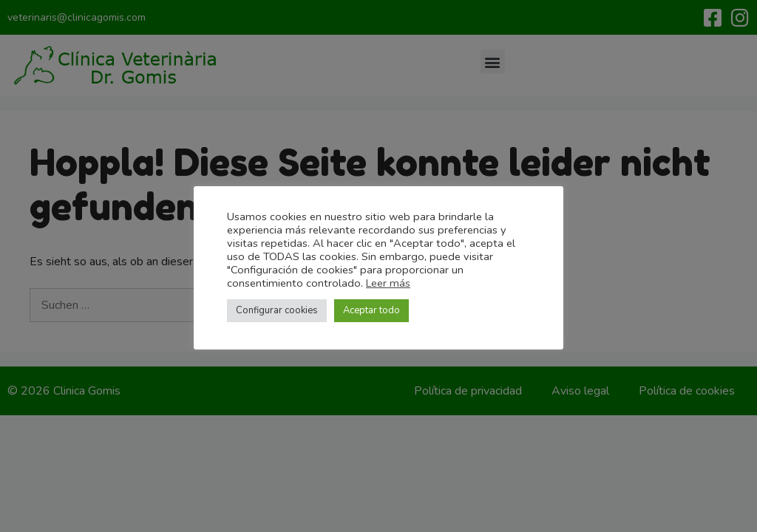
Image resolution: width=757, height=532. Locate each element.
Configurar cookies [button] (277, 310)
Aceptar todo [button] (371, 310)
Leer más (388, 283)
